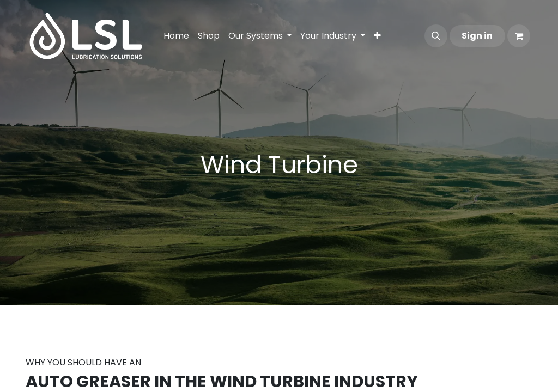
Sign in (477, 36)
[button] (436, 36)
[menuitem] (176, 36)
